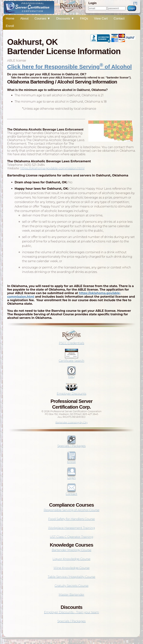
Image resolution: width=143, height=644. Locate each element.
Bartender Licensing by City (72, 422)
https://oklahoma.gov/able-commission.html (52, 168)
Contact (119, 18)
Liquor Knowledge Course (72, 559)
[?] (135, 3)
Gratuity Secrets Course (71, 586)
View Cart (101, 18)
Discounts (65, 18)
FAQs (84, 18)
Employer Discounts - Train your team (71, 612)
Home (10, 18)
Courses (42, 18)
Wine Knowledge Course (71, 568)
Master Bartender (71, 595)
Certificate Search (72, 359)
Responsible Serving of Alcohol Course (71, 510)
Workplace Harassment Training (71, 528)
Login (132, 8)
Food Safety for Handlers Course (71, 519)
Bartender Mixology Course (72, 550)
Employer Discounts (71, 392)
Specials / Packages (71, 444)
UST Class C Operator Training (72, 537)
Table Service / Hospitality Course (71, 577)
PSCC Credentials (71, 341)
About (24, 18)
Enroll (10, 26)
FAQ (71, 375)
